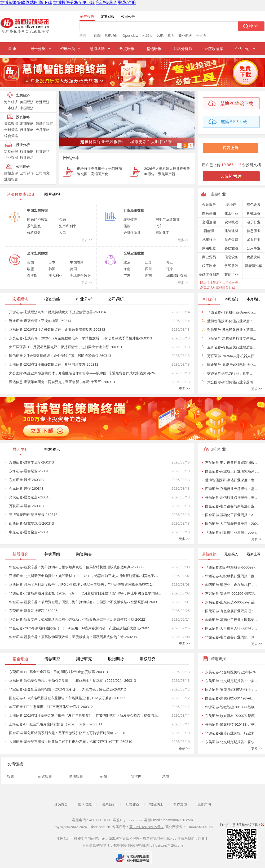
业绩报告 (11, 179)
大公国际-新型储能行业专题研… (229, 382)
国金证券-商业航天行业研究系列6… (232, 471)
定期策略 (27, 124)
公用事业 (254, 248)
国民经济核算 (37, 219)
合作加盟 (180, 804)
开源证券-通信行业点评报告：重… (231, 497)
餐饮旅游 (231, 248)
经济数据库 (214, 49)
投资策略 (23, 117)
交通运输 (209, 222)
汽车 (159, 226)
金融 (63, 219)
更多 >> (87, 240)
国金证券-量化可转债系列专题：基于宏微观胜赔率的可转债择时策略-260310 (68, 733)
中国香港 (77, 262)
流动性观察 (44, 124)
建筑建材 (231, 231)
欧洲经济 (43, 102)
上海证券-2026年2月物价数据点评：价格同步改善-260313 (54, 364)
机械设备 (254, 213)
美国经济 (27, 102)
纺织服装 (231, 266)
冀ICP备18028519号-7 (147, 827)
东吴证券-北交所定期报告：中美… (231, 681)
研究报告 (45, 776)
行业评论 (43, 151)
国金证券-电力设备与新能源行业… (231, 506)
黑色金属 (231, 239)
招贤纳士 (156, 804)
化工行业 (231, 213)
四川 (148, 269)
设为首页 (61, 804)
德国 (73, 269)
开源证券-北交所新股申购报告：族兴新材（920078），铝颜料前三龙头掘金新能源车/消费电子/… (83, 576)
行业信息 (27, 157)
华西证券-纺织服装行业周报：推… (231, 576)
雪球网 (136, 776)
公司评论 (27, 173)
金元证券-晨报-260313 (26, 488)
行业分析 (23, 145)
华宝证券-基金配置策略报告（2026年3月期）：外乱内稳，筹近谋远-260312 (67, 689)
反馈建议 (132, 804)
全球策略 (11, 130)
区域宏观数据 (134, 253)
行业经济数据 (134, 210)
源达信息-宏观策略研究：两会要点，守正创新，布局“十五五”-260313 (62, 382)
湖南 (148, 275)
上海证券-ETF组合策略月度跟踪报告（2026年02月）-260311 (56, 724)
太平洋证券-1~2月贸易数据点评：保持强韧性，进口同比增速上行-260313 (65, 347)
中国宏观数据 (37, 210)
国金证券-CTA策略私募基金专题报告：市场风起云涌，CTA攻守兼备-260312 (67, 698)
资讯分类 (68, 49)
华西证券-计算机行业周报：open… (232, 532)
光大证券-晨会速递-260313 (30, 497)
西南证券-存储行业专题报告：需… (231, 489)
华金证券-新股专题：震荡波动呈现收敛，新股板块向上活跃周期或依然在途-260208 (73, 637)
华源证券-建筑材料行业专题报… (229, 338)
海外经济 (11, 102)
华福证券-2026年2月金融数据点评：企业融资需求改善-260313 (57, 329)
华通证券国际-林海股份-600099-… (231, 567)
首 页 (12, 49)
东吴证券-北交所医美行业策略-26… (232, 672)
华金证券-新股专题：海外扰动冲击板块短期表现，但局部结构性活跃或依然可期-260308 (76, 567)
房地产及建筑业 (168, 219)
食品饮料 (254, 257)
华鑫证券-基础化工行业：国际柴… (231, 620)
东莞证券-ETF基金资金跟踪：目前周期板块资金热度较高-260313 (58, 672)
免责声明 (204, 804)
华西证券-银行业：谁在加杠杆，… (231, 585)
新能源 (209, 231)
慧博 (166, 776)
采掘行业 (254, 239)
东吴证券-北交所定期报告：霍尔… (231, 742)
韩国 (52, 269)
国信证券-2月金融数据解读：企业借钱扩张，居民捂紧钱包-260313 (60, 356)
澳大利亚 (55, 275)
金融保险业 (132, 233)
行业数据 (11, 157)
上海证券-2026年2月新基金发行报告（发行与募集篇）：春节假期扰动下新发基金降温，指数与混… (85, 715)
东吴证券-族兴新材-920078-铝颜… (231, 716)
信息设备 (231, 257)
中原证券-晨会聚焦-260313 (30, 532)
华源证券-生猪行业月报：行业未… (231, 733)
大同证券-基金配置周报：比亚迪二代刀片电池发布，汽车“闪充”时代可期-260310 (71, 742)
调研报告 (76, 776)
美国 (30, 262)
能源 (127, 226)
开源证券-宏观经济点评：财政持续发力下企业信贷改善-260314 (57, 312)
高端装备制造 (209, 274)
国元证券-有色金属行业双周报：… (231, 611)
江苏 (148, 262)
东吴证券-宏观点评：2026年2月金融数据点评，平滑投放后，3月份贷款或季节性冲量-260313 (81, 338)
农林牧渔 (130, 219)
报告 (11, 776)
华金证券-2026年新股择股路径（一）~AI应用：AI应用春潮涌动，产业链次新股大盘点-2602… (80, 628)
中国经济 (27, 108)
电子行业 (254, 222)
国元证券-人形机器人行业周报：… (231, 628)
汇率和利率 (68, 226)
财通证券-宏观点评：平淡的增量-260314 (40, 321)
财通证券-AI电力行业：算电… (227, 373)
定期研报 (11, 151)
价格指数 (34, 233)
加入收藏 (85, 804)
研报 (104, 776)
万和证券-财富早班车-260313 (32, 462)
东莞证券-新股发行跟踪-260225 (33, 611)
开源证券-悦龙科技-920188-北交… (231, 724)
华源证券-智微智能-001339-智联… (231, 707)
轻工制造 (209, 266)
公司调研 (23, 166)
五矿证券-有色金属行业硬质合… (229, 347)
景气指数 (34, 226)
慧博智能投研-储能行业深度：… (229, 321)
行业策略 (27, 130)
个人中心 (242, 49)
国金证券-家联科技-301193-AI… (229, 698)
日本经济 (11, 108)
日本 (52, 262)
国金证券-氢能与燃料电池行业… (229, 365)
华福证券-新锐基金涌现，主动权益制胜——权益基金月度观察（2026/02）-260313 (72, 680)
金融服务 (209, 204)
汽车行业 (209, 239)
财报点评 (11, 173)
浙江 (170, 262)
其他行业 (231, 274)
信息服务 (254, 231)
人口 (63, 233)
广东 (127, 275)
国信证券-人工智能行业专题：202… (232, 524)
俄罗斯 (32, 275)
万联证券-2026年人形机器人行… (229, 356)
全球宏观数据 (37, 253)
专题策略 (43, 130)
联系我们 (109, 804)
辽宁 (170, 269)
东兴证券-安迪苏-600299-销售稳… (231, 593)
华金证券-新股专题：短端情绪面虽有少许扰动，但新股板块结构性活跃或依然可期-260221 (78, 619)
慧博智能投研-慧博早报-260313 (33, 515)
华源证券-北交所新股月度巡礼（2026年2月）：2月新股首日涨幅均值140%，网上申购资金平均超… (85, 593)
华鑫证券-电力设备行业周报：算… (231, 637)
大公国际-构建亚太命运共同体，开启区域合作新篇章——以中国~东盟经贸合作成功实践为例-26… (83, 373)
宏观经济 (23, 95)
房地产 (231, 204)
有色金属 (254, 204)
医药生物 (209, 213)
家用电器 (209, 248)
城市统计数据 (177, 275)
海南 (127, 269)
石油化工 (162, 233)
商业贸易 (209, 257)
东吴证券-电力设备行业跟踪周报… (231, 462)
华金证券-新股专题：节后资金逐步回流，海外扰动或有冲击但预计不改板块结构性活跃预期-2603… (84, 602)
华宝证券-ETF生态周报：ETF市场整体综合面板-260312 (51, 707)
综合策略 (11, 136)
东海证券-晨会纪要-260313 (30, 471)
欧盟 (30, 269)
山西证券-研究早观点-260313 (32, 523)
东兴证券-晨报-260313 (26, 480)
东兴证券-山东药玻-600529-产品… (231, 602)
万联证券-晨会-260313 (26, 506)
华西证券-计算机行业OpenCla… (229, 312)
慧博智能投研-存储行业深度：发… (231, 480)
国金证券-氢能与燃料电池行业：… (231, 689)
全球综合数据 (80, 275)
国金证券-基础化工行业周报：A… (231, 515)
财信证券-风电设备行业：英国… (229, 330)
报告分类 (38, 49)
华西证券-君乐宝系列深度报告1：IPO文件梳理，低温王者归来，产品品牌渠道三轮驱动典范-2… (82, 584)
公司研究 (43, 173)
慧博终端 (97, 49)
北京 (127, 262)
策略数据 (11, 124)
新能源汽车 (253, 266)
